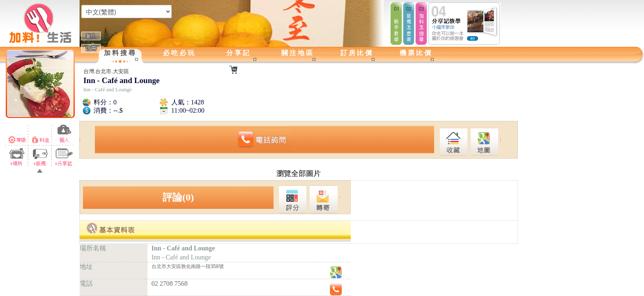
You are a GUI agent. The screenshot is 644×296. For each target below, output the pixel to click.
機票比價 (416, 53)
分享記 (239, 53)
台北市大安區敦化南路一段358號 (188, 266)
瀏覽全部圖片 (299, 173)
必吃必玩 (179, 53)
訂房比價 (357, 53)
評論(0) (178, 197)
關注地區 (298, 53)
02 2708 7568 (170, 283)
